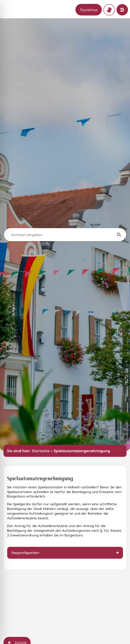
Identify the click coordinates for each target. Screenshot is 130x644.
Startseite (41, 451)
